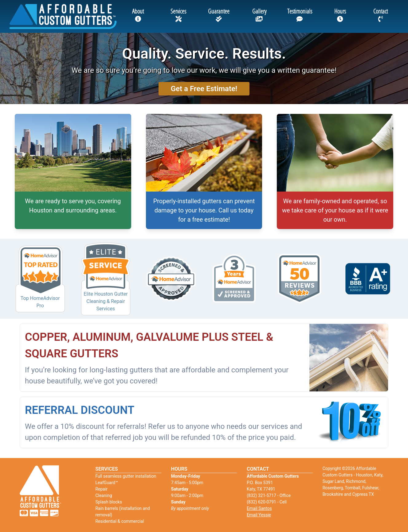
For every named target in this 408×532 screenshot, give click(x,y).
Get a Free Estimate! (204, 89)
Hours (340, 15)
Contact (381, 15)
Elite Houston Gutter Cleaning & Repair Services (106, 301)
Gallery (259, 15)
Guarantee (219, 15)
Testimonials (300, 15)
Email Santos (259, 508)
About (138, 15)
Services (178, 15)
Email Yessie (259, 515)
